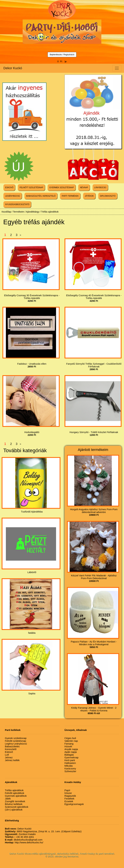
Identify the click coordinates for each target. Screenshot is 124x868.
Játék (8, 799)
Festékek (69, 799)
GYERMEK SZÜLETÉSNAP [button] (62, 188)
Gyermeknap (72, 757)
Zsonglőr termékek (15, 801)
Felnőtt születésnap (15, 741)
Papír (67, 790)
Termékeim (19, 212)
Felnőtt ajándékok (15, 793)
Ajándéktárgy (33, 212)
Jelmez (9, 757)
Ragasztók (70, 796)
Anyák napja (71, 749)
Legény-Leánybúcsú (16, 744)
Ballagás (69, 755)
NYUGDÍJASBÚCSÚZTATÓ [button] (17, 204)
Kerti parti (70, 760)
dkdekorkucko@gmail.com (24, 840)
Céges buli (70, 738)
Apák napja (71, 752)
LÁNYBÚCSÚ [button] (100, 188)
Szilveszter (70, 771)
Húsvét (68, 746)
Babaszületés (12, 746)
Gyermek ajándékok (16, 796)
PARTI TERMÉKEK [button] (70, 196)
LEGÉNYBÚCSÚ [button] (13, 196)
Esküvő (9, 752)
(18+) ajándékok (14, 810)
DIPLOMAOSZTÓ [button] (108, 196)
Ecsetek (69, 801)
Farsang (69, 744)
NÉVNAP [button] (84, 188)
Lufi (7, 755)
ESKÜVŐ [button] (9, 188)
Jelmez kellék (12, 760)
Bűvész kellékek (14, 804)
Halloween (70, 763)
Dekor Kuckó (13, 68)
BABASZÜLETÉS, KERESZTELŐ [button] (41, 196)
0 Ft (62, 61)
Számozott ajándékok (17, 807)
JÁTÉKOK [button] (89, 196)
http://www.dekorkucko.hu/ (24, 842)
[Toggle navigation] (117, 68)
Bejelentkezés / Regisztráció (62, 55)
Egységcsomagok (74, 804)
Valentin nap (71, 741)
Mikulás (69, 766)
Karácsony (70, 768)
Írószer (68, 793)
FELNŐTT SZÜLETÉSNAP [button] (31, 188)
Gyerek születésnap (16, 738)
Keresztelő (11, 749)
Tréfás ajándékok (50, 212)
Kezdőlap (6, 212)
